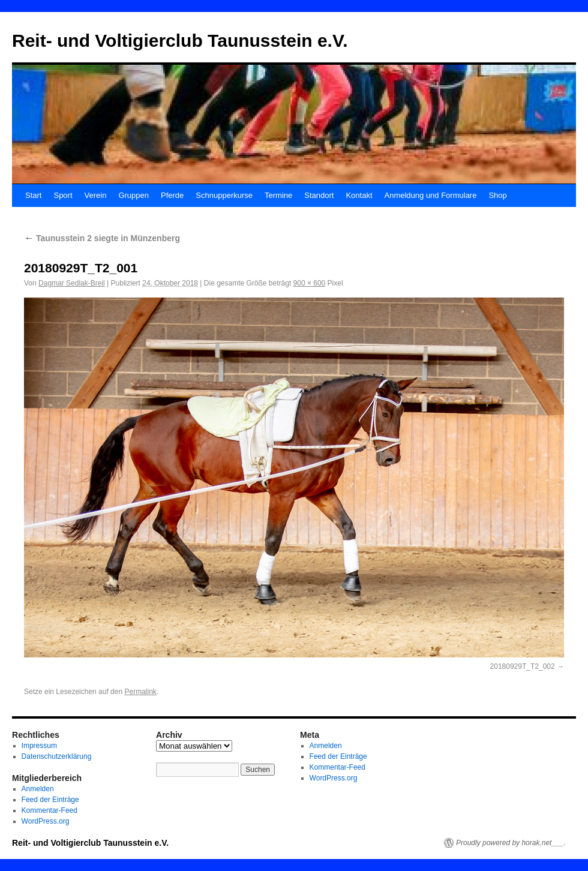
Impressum (39, 746)
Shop (497, 195)
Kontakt (359, 195)
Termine (278, 195)
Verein (96, 195)
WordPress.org (46, 821)
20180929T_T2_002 (523, 666)
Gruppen (133, 195)
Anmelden (38, 789)
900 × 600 (310, 283)
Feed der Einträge (50, 800)
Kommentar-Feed (49, 810)
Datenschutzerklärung (57, 756)
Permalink (140, 692)
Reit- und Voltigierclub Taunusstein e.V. (180, 40)
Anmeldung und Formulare (431, 195)
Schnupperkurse (224, 195)
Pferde (172, 195)
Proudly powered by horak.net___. (511, 843)
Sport (63, 195)
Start (33, 195)
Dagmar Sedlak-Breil (72, 283)
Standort (319, 195)
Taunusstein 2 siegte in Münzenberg (102, 238)
